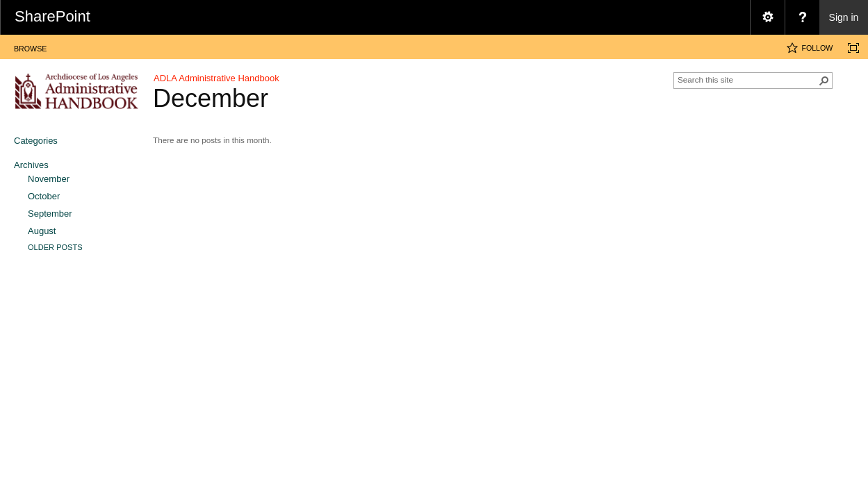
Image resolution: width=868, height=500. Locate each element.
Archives (31, 165)
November (49, 179)
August (42, 231)
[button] (824, 81)
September (50, 214)
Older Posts (55, 247)
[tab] (30, 46)
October (44, 196)
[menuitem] (767, 17)
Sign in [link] (844, 17)
